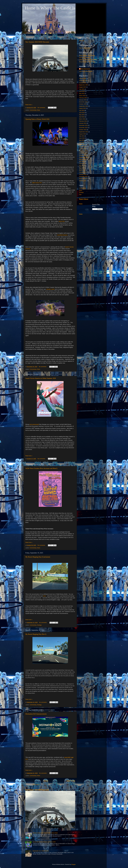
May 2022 (82, 166)
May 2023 (82, 140)
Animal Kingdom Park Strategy (87, 62)
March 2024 (82, 119)
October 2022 (83, 155)
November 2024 (83, 102)
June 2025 (82, 91)
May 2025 (82, 93)
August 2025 (82, 87)
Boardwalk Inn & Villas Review (41, 851)
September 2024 (84, 106)
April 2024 (82, 117)
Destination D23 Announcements (36, 714)
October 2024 (83, 104)
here (44, 596)
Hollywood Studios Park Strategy (88, 60)
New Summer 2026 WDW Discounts (37, 42)
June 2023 (82, 138)
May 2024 (82, 115)
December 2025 (83, 81)
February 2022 (83, 172)
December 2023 (83, 125)
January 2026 (83, 79)
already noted (50, 289)
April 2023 (82, 142)
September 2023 (84, 132)
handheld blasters (62, 235)
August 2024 (82, 108)
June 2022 (82, 164)
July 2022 (82, 162)
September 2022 (84, 157)
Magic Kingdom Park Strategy (87, 55)
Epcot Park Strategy (84, 58)
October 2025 (83, 83)
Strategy (39, 625)
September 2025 (84, 85)
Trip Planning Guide (84, 48)
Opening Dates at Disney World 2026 (37, 119)
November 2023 (83, 128)
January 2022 (83, 174)
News (39, 110)
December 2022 (83, 151)
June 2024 (82, 113)
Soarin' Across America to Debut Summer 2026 (41, 378)
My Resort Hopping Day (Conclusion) (38, 557)
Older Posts (71, 781)
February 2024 (83, 121)
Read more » (29, 105)
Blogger (74, 864)
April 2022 (82, 168)
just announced (34, 424)
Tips (80, 194)
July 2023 (82, 136)
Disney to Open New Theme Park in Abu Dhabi (45, 833)
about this (62, 221)
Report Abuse (84, 199)
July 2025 (82, 89)
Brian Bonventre (86, 69)
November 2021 (83, 179)
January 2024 (83, 123)
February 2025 (83, 98)
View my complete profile (86, 71)
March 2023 (82, 145)
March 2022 (82, 170)
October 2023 (83, 130)
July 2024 (82, 110)
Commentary (33, 110)
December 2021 (83, 176)
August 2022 (82, 159)
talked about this (37, 183)
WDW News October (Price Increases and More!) (41, 468)
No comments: (42, 108)
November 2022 (83, 153)
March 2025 (82, 96)
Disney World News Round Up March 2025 (44, 842)
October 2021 (83, 181)
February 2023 (83, 147)
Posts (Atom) (36, 785)
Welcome (82, 41)
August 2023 (82, 134)
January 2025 (83, 100)
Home (46, 781)
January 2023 (83, 149)
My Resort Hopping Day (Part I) (36, 634)
